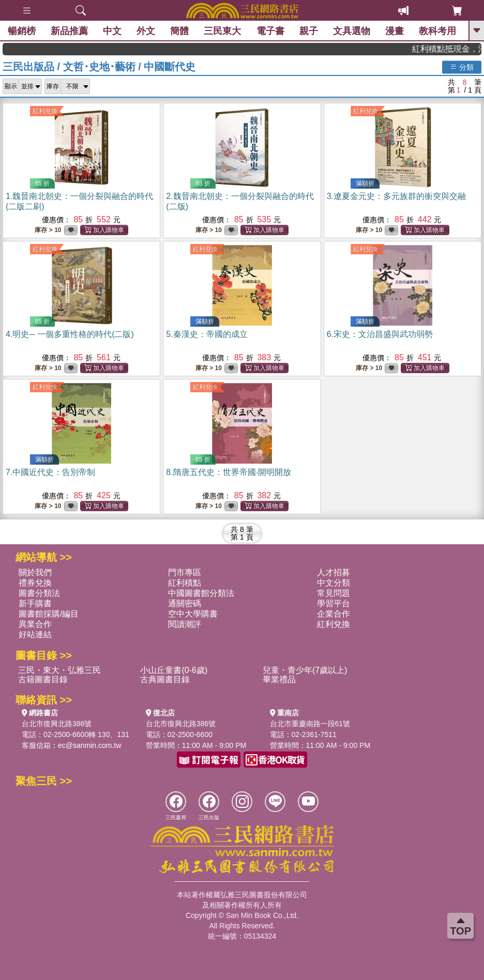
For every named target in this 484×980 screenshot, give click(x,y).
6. (380, 334)
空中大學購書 (193, 614)
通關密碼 (185, 603)
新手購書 (35, 603)
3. (396, 196)
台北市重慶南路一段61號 (310, 724)
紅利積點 (185, 583)
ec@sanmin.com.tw (89, 745)
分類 (462, 67)
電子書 (270, 31)
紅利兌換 (45, 111)
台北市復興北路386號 (57, 724)
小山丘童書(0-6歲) (174, 670)
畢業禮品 (279, 679)
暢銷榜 (22, 31)
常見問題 (334, 593)
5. (207, 334)
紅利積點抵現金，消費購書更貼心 (453, 49)
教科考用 (437, 31)
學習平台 (334, 603)
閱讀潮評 (185, 624)
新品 (69, 31)
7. (50, 472)
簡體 (179, 31)
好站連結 (35, 634)
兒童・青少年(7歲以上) (305, 670)
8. (228, 472)
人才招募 (334, 572)
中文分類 (334, 583)
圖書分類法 (39, 593)
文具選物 (352, 31)
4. (70, 334)
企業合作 (334, 614)
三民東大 (222, 31)
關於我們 (35, 572)
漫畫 (395, 31)
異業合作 (35, 624)
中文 (112, 31)
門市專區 (185, 572)
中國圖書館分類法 (201, 593)
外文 (146, 31)
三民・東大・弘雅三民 (59, 670)
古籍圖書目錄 (43, 679)
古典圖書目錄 (165, 679)
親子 (309, 31)
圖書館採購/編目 (49, 614)
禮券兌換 (35, 583)
